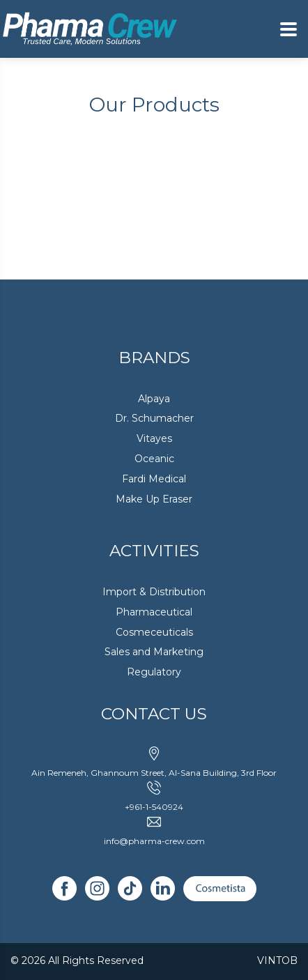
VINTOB (277, 960)
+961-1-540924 (154, 807)
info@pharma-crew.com (154, 841)
